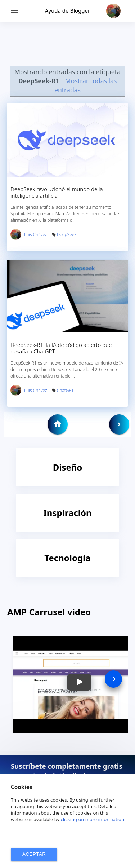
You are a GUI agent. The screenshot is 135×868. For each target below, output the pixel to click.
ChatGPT (65, 390)
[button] (79, 682)
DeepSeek (67, 235)
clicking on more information (93, 819)
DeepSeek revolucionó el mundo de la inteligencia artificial (57, 192)
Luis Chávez (36, 235)
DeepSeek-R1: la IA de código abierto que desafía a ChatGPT (61, 348)
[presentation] (113, 679)
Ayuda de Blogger (67, 10)
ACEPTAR (34, 854)
